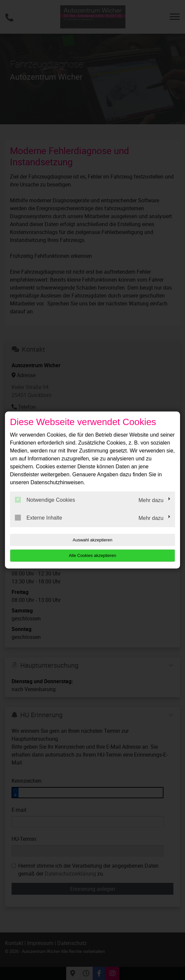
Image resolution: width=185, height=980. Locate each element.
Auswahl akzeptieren (93, 540)
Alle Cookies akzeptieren (92, 555)
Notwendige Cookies (45, 500)
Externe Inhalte (39, 518)
